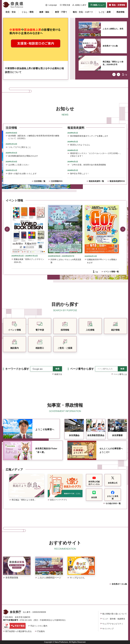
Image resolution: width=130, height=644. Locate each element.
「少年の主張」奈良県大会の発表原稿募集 (88, 165)
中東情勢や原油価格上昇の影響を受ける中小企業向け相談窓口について (34, 70)
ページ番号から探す (82, 369)
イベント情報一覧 (111, 272)
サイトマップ (108, 629)
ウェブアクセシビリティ (113, 624)
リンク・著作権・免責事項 (114, 619)
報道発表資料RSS (117, 181)
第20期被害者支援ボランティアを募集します (89, 136)
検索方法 (58, 374)
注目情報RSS (57, 181)
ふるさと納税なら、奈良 (113, 29)
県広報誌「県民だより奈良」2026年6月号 (113, 63)
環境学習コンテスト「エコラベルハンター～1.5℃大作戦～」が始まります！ (96, 155)
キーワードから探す (17, 369)
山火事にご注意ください (19, 165)
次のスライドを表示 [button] (118, 74)
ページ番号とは (120, 374)
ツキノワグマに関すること (20, 147)
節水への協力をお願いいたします (23, 174)
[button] (51, 5)
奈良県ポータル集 (110, 46)
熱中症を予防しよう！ (80, 174)
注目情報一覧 (40, 181)
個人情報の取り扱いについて (115, 614)
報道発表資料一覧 (96, 181)
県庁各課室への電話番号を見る (19, 631)
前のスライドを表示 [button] (114, 74)
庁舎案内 (41, 631)
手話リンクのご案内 (39, 626)
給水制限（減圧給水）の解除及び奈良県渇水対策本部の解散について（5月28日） (34, 137)
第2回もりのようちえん (80, 145)
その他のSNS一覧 (113, 503)
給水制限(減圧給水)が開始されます (23, 156)
